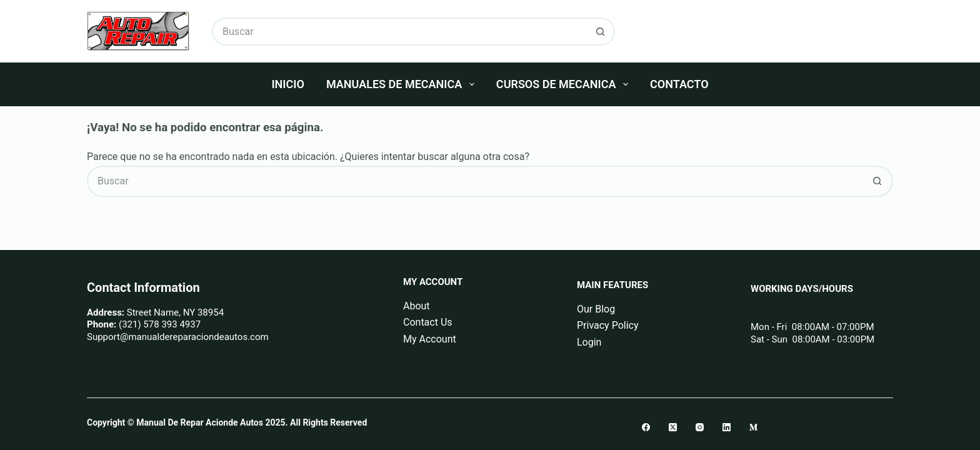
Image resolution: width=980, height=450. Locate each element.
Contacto (679, 84)
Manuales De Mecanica (403, 84)
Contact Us (428, 322)
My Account (430, 339)
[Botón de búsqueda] (601, 32)
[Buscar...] (399, 32)
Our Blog (596, 309)
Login (589, 342)
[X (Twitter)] (673, 427)
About (417, 306)
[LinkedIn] (727, 427)
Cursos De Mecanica (565, 84)
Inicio (287, 84)
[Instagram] (700, 427)
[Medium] (753, 427)
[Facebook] (646, 427)
